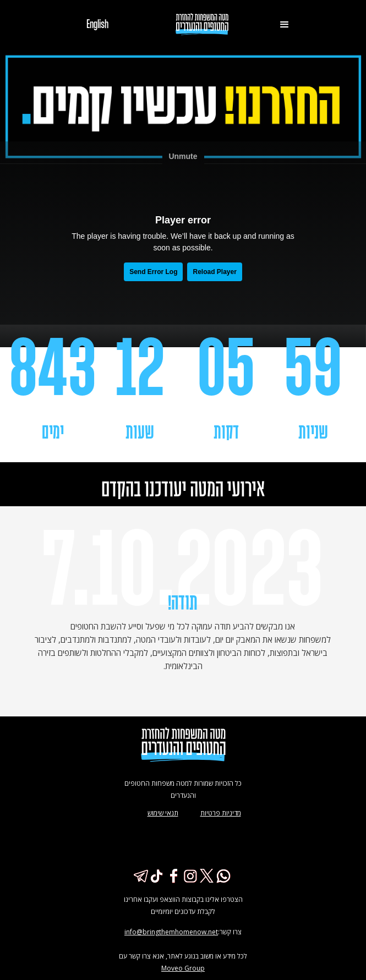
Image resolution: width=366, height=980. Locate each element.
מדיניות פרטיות (221, 813)
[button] (285, 25)
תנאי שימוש (163, 813)
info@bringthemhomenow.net (171, 932)
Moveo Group (183, 968)
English (97, 25)
